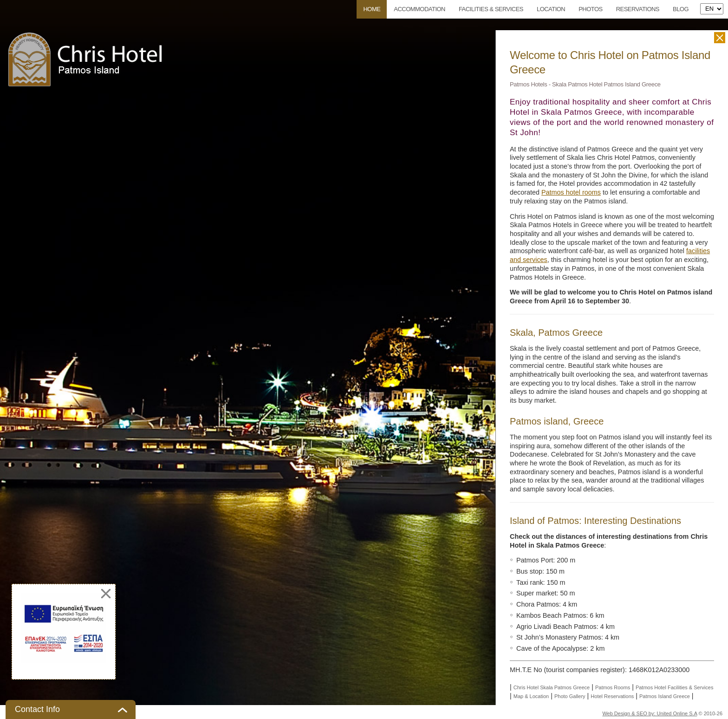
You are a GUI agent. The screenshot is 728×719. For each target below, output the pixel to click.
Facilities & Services (491, 9)
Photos (590, 9)
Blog (681, 9)
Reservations (638, 9)
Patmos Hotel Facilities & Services (675, 687)
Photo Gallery (570, 696)
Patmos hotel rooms (571, 192)
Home (372, 9)
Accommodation (419, 9)
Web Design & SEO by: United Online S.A (650, 713)
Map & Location (531, 696)
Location (551, 9)
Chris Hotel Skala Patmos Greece (552, 687)
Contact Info (37, 709)
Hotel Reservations (612, 696)
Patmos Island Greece (665, 696)
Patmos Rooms (613, 687)
